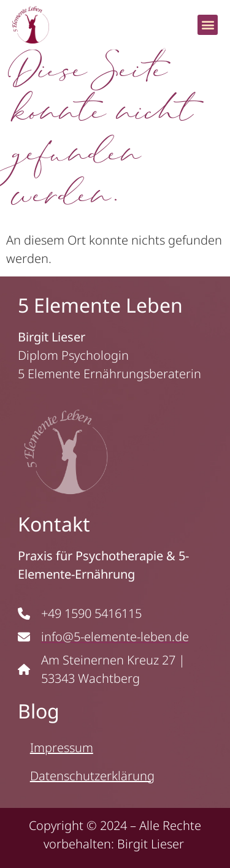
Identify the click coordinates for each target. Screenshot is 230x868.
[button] (208, 25)
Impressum (62, 748)
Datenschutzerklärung (92, 776)
